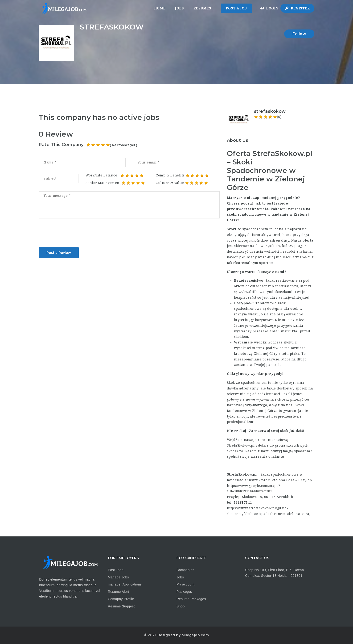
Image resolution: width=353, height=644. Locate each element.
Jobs (179, 8)
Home (160, 8)
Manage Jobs (119, 577)
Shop (181, 606)
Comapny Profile (121, 599)
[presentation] (74, 234)
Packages (184, 592)
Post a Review (59, 253)
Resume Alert (119, 592)
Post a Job (236, 8)
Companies (185, 570)
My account (186, 584)
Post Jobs (116, 570)
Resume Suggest (121, 606)
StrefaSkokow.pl (241, 445)
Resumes (202, 8)
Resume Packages (191, 599)
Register (297, 8)
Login (269, 8)
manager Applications (125, 584)
